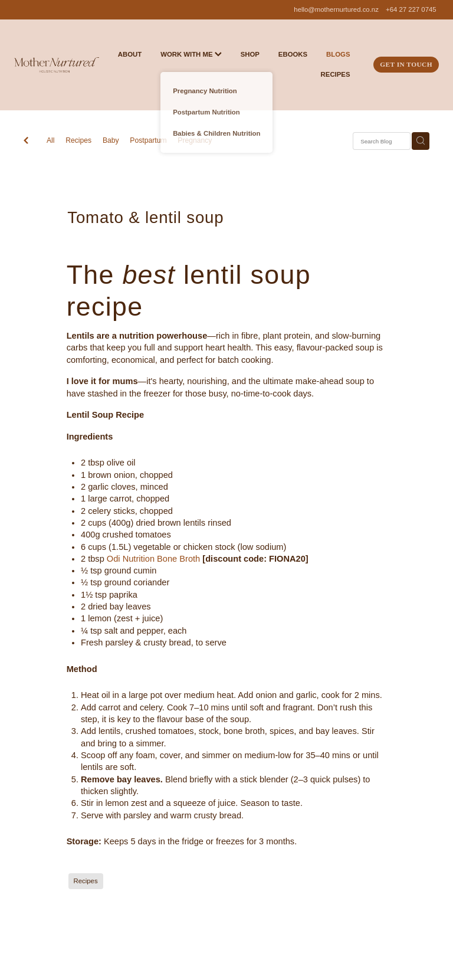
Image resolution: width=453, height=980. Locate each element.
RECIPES (336, 74)
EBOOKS (293, 54)
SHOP (250, 54)
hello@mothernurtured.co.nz (336, 9)
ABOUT (130, 54)
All (51, 140)
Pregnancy (195, 140)
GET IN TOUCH (406, 64)
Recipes (78, 140)
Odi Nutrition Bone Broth (153, 559)
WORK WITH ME (191, 54)
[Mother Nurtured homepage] (57, 65)
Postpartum (148, 140)
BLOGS (338, 54)
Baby (111, 140)
